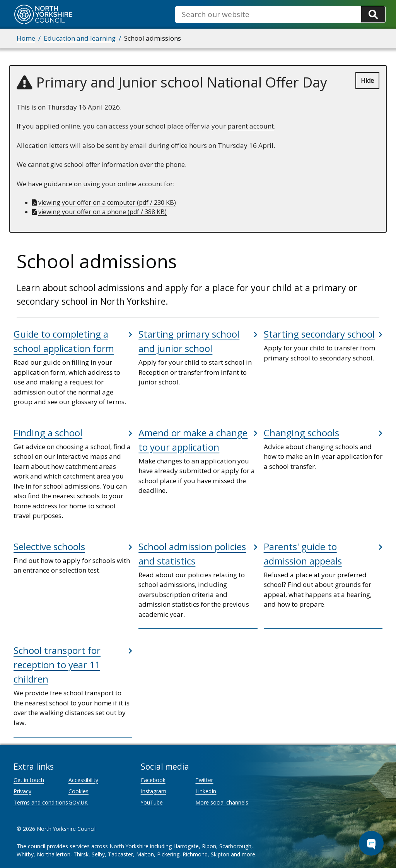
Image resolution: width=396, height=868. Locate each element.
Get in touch (29, 780)
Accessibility (83, 780)
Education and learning (80, 38)
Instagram (154, 791)
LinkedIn (206, 791)
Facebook (153, 780)
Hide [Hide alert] (367, 81)
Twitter (204, 780)
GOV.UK (78, 802)
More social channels (222, 802)
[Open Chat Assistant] (371, 843)
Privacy (22, 791)
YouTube (152, 802)
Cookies (79, 791)
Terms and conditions (41, 802)
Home (26, 38)
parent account (251, 126)
